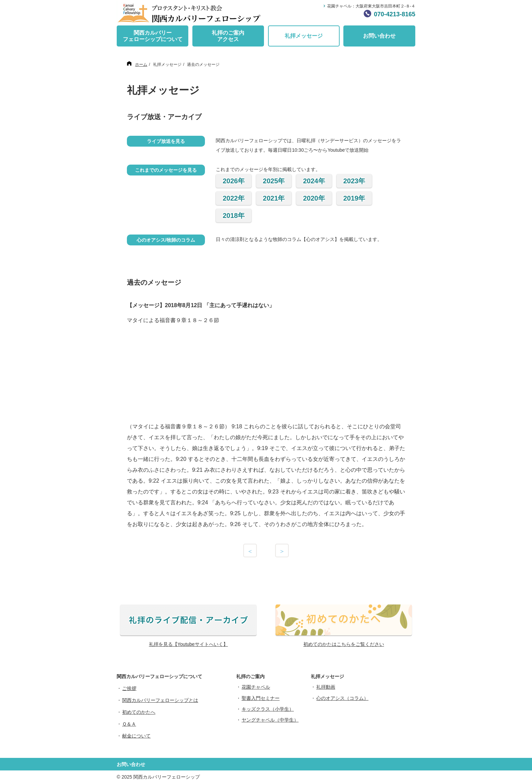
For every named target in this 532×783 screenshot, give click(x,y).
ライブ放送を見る (166, 141)
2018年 (234, 216)
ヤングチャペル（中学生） (270, 720)
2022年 (234, 198)
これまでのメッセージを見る (166, 170)
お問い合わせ (379, 36)
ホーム (141, 64)
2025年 (274, 181)
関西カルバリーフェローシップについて (153, 36)
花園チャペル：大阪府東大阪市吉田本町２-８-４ (371, 6)
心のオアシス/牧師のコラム (166, 240)
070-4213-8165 (395, 14)
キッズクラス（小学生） (268, 709)
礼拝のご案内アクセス (228, 36)
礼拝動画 (326, 687)
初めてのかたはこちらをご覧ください (344, 644)
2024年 (314, 181)
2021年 (274, 198)
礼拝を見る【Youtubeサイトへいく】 (188, 644)
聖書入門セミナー (261, 698)
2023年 (354, 181)
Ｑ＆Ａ (129, 724)
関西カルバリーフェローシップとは (160, 700)
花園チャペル (256, 687)
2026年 (234, 181)
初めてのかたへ (139, 712)
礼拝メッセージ (304, 36)
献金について (136, 736)
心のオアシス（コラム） (342, 698)
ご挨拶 (129, 688)
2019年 (354, 198)
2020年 (314, 198)
